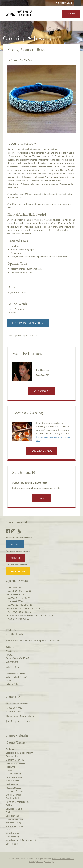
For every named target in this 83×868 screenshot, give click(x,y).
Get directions (12, 662)
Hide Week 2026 (15, 601)
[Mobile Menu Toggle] (78, 3)
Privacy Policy (13, 684)
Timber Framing (14, 823)
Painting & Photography (17, 802)
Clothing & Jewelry (15, 760)
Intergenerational (14, 777)
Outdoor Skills (13, 798)
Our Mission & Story (16, 674)
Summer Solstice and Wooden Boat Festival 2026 (30, 615)
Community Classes (15, 763)
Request (15, 558)
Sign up (15, 544)
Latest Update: (22, 335)
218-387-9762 (14, 711)
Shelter (9, 812)
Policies (10, 681)
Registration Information (28, 323)
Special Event (12, 816)
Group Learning (13, 774)
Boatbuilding (12, 756)
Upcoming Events (17, 581)
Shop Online (18, 571)
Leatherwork (12, 784)
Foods (9, 770)
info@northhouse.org (18, 703)
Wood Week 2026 (15, 594)
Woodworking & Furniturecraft (21, 840)
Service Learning (14, 809)
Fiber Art (10, 767)
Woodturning (12, 837)
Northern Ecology (14, 791)
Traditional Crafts (14, 826)
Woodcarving (12, 833)
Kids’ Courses (12, 781)
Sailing (9, 805)
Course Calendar (17, 736)
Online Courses (13, 795)
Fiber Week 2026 (15, 587)
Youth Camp (12, 844)
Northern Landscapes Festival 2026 (24, 608)
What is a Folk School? (17, 677)
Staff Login (49, 862)
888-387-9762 (14, 708)
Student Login (64, 3)
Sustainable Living (14, 819)
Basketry (10, 749)
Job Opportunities (18, 721)
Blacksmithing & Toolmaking (19, 753)
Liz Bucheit (26, 60)
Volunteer (11, 830)
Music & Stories (13, 788)
